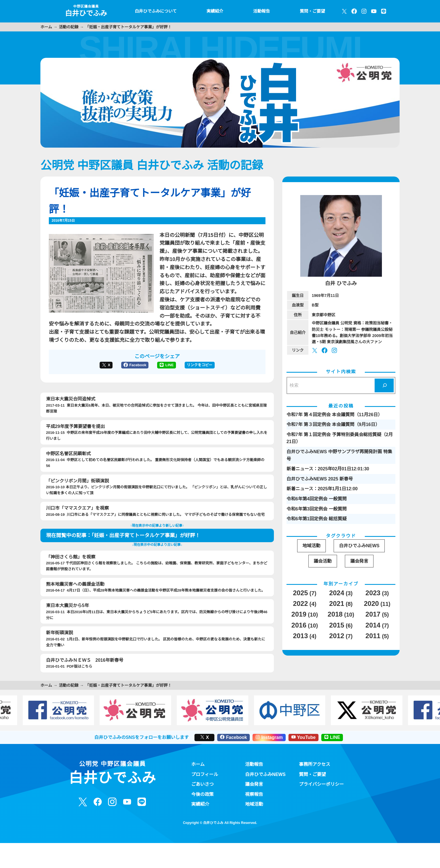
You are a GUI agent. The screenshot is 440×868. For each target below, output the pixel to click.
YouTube (305, 751)
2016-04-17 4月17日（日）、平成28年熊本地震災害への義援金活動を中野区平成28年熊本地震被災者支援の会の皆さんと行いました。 (157, 598)
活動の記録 (69, 27)
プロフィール (205, 788)
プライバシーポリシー (322, 798)
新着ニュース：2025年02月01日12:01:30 (328, 469)
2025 (300, 593)
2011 (373, 636)
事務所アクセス (315, 778)
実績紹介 (214, 11)
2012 (336, 636)
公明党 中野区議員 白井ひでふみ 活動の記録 (151, 165)
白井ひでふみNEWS (265, 788)
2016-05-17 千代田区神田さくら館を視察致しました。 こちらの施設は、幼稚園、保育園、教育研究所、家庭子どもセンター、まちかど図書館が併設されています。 (157, 570)
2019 (298, 615)
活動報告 (261, 11)
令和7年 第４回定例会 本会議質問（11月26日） (334, 414)
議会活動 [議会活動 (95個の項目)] (323, 561)
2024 (336, 593)
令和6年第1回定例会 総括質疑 (317, 519)
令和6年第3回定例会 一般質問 (317, 509)
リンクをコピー (200, 373)
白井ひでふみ (85, 11)
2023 (373, 593)
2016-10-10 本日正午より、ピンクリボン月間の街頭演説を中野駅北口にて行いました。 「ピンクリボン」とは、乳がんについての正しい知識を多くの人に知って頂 (157, 494)
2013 (300, 636)
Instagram (269, 751)
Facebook (135, 373)
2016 (298, 625)
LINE (167, 373)
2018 (334, 615)
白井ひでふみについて (154, 11)
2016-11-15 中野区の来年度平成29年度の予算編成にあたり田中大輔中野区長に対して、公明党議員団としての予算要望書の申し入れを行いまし (157, 440)
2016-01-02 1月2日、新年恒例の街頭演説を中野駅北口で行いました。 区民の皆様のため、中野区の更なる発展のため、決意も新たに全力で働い (157, 652)
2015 (336, 625)
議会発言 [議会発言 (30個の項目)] (359, 561)
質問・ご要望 (312, 11)
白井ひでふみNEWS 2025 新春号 (319, 479)
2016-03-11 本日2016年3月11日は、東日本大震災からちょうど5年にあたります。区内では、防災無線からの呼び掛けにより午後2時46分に (157, 625)
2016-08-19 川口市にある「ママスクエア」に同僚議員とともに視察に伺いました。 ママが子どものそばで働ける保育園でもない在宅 (157, 519)
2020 (371, 604)
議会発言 (254, 798)
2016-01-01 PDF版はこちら (157, 677)
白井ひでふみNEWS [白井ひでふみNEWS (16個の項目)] (359, 546)
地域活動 (254, 818)
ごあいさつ (203, 798)
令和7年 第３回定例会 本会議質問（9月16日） (333, 424)
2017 (373, 615)
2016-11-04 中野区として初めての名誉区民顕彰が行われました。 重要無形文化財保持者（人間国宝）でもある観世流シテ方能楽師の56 (157, 467)
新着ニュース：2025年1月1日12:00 (322, 489)
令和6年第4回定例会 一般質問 (317, 499)
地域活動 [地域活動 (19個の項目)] (311, 546)
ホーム (46, 27)
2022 (300, 604)
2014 (373, 625)
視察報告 (254, 808)
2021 (336, 604)
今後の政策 (203, 808)
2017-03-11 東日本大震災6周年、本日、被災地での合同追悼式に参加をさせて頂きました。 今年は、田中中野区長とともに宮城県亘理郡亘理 (157, 413)
